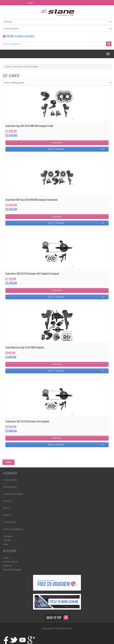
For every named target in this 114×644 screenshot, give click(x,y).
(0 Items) (19, 37)
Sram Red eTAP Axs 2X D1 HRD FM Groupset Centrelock (31, 200)
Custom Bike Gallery (13, 494)
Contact (7, 540)
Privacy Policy (10, 522)
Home (8, 67)
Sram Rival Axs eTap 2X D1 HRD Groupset (25, 348)
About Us (8, 501)
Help (6, 544)
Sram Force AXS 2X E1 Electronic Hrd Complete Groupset (32, 274)
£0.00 (10, 36)
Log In (31, 3)
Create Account (11, 561)
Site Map (8, 536)
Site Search (18, 67)
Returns (7, 515)
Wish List (8, 566)
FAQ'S (6, 508)
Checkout (29, 37)
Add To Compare (56, 149)
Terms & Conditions (13, 529)
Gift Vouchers (10, 487)
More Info (57, 143)
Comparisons (10, 480)
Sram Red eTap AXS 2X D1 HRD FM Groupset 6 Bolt (29, 126)
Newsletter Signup (12, 570)
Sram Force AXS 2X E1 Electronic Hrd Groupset (27, 422)
